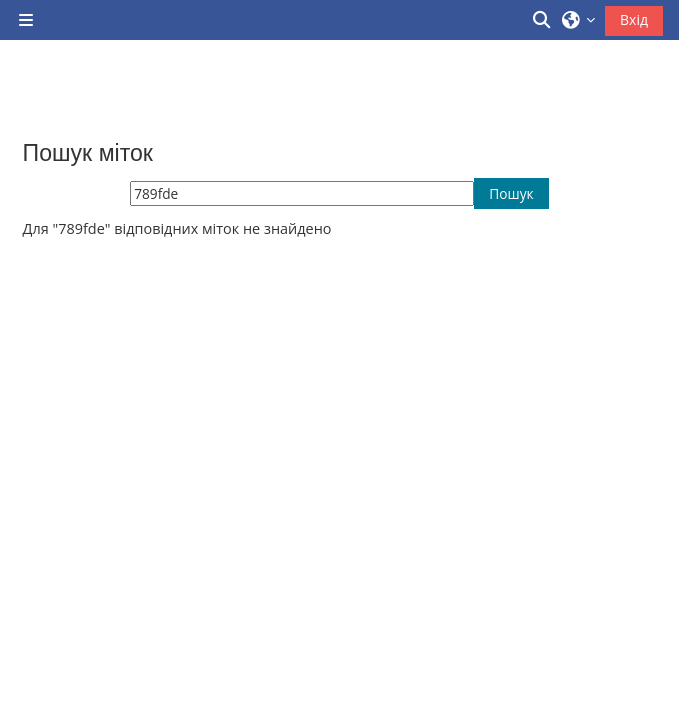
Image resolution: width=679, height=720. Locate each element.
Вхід (634, 19)
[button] (543, 20)
